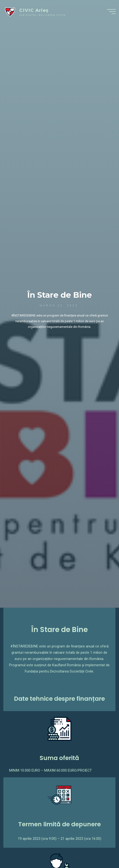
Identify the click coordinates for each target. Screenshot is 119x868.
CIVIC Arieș (34, 10)
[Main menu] (111, 12)
